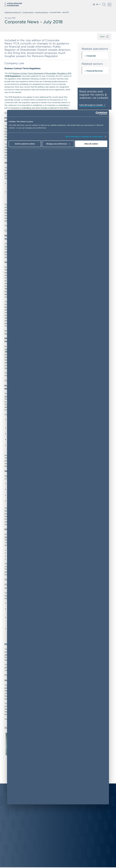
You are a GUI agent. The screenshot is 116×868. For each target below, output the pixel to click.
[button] (104, 5)
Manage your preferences (58, 144)
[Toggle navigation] (109, 5)
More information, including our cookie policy (84, 137)
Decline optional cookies (25, 144)
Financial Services (95, 71)
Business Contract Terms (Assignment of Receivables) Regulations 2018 (42, 73)
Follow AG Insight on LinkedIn (92, 105)
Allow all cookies (91, 144)
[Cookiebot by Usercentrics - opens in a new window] (97, 113)
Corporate (91, 56)
